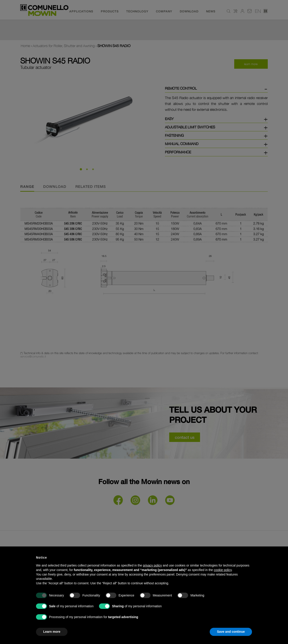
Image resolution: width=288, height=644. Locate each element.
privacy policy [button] (152, 565)
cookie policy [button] (223, 570)
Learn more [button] (52, 632)
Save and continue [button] (231, 632)
